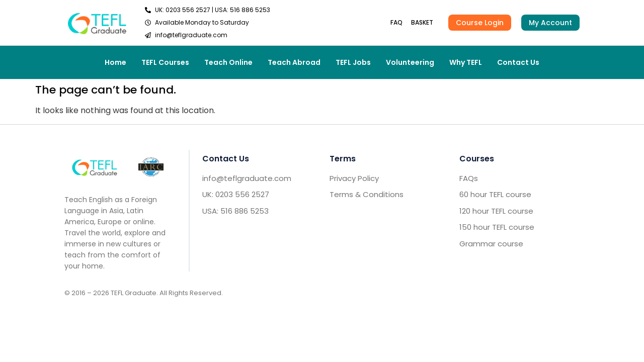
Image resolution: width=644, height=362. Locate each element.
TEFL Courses (165, 62)
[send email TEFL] (208, 35)
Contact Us (518, 62)
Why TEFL (466, 62)
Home (115, 62)
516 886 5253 (250, 10)
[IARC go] (151, 167)
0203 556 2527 (188, 10)
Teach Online (228, 62)
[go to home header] (97, 22)
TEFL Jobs (353, 62)
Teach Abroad (294, 62)
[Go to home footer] (95, 167)
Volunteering (410, 62)
